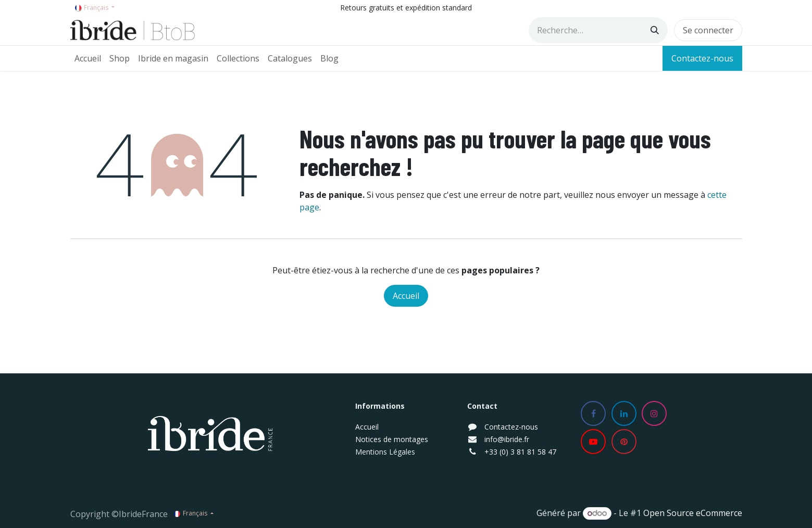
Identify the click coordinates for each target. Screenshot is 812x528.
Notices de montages (392, 439)
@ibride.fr (513, 439)
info (491, 439)
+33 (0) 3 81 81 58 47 (520, 452)
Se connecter (708, 30)
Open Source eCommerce (693, 513)
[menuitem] (88, 58)
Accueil (406, 296)
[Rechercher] (655, 30)
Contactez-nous (702, 58)
